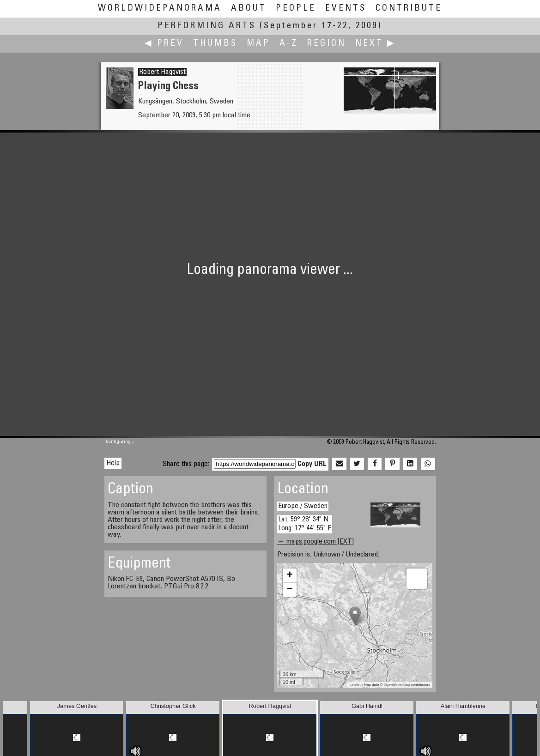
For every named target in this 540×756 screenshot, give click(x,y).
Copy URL (312, 464)
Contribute (409, 9)
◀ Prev (164, 44)
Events (346, 9)
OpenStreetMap (397, 685)
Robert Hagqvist (162, 72)
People (296, 9)
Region (327, 44)
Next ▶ (376, 44)
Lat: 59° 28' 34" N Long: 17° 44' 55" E (305, 524)
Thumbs (215, 44)
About (249, 9)
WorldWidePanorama (160, 9)
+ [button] (290, 575)
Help (113, 463)
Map (258, 44)
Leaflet (355, 685)
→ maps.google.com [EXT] (316, 542)
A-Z (289, 44)
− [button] (290, 590)
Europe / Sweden (303, 506)
